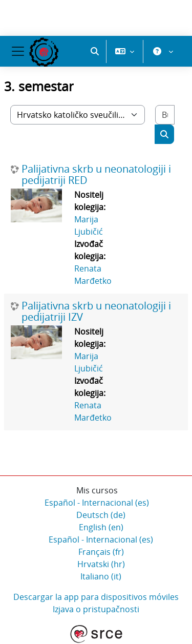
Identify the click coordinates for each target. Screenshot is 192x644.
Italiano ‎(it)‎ (101, 576)
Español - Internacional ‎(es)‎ (97, 503)
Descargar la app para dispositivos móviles (96, 597)
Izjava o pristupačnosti (96, 609)
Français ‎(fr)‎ (101, 552)
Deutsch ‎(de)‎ (101, 515)
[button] (95, 51)
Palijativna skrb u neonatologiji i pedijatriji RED (96, 175)
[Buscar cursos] (165, 115)
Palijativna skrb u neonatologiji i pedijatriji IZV (96, 311)
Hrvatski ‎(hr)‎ (101, 564)
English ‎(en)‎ (101, 527)
